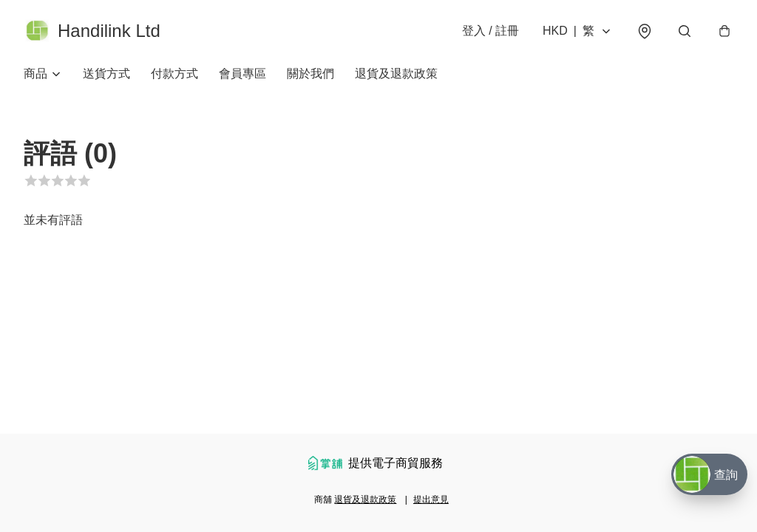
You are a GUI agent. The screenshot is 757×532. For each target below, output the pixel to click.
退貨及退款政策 (396, 74)
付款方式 (174, 74)
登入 (490, 31)
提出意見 (431, 499)
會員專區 (242, 74)
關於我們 (310, 74)
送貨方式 (106, 74)
